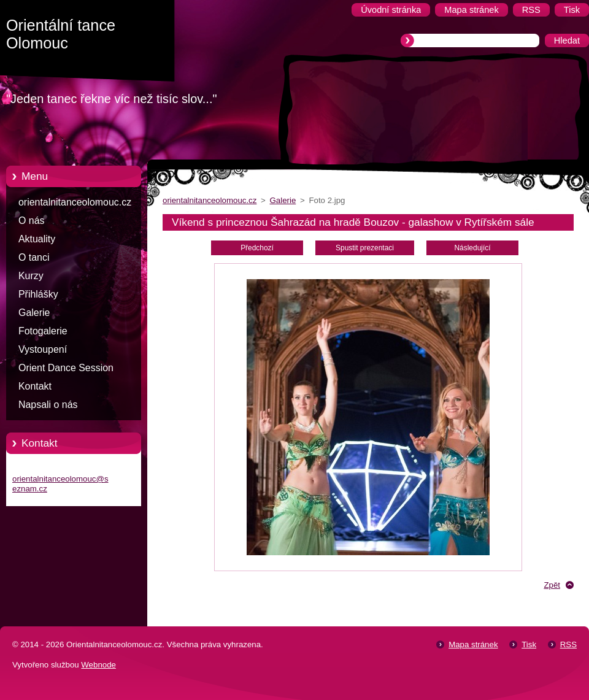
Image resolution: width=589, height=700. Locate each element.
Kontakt (35, 386)
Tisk (529, 644)
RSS (568, 644)
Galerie (34, 313)
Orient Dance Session (66, 368)
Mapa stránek (473, 644)
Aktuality (37, 239)
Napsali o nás (48, 405)
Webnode (98, 665)
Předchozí (257, 248)
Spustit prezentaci (365, 248)
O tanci (34, 257)
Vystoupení (43, 349)
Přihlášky (38, 294)
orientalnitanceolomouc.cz (75, 202)
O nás (31, 221)
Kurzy (31, 276)
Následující (472, 248)
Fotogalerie (43, 331)
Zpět (552, 585)
